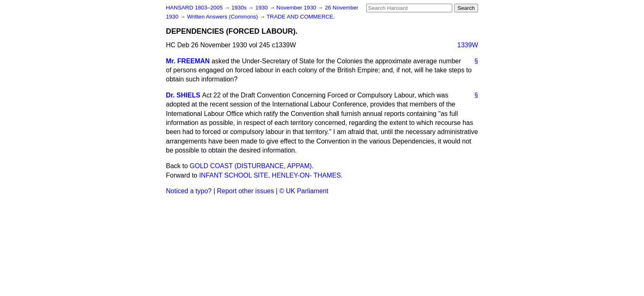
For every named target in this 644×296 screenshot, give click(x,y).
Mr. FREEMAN (188, 61)
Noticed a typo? (189, 191)
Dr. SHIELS (183, 95)
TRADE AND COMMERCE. (301, 17)
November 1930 (297, 8)
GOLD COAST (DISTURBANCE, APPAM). (252, 166)
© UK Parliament (304, 191)
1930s (240, 8)
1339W (468, 45)
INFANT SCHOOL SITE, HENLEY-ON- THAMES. (271, 175)
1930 (262, 8)
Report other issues (245, 191)
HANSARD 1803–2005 (194, 8)
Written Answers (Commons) (223, 17)
